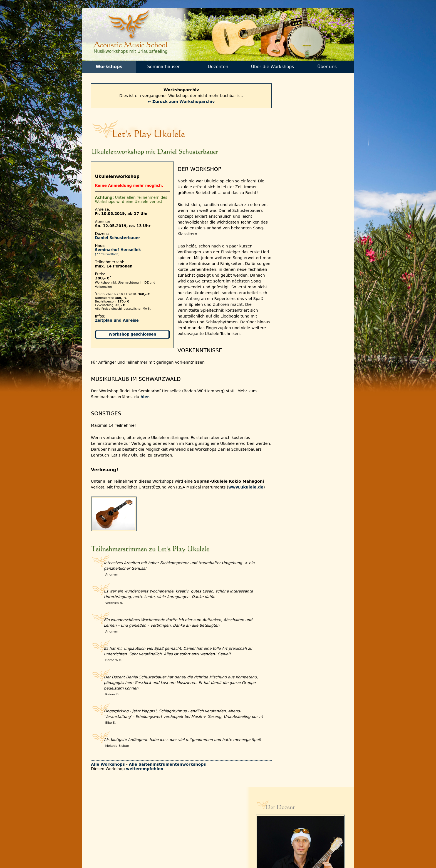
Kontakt (98, 819)
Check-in (99, 842)
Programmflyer (104, 830)
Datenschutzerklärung (158, 842)
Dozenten (218, 68)
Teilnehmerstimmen (156, 819)
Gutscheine (101, 836)
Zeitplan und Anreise (117, 322)
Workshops (109, 68)
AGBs (143, 836)
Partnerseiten (150, 830)
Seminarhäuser (163, 68)
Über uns (327, 68)
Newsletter (101, 825)
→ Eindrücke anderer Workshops (307, 329)
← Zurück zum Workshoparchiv (177, 103)
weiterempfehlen (145, 782)
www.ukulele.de (111, 489)
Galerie (144, 825)
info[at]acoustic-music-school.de (307, 843)
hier (146, 393)
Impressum (148, 848)
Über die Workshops (272, 68)
